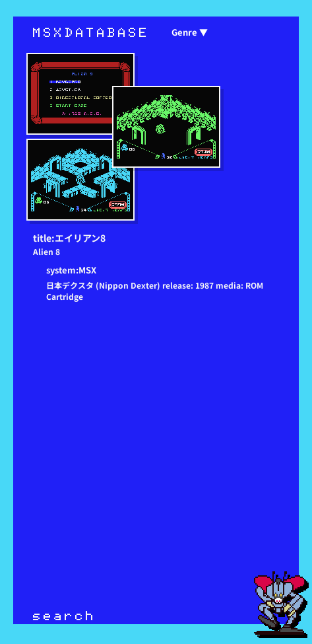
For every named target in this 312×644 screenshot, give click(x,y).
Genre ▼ (190, 32)
